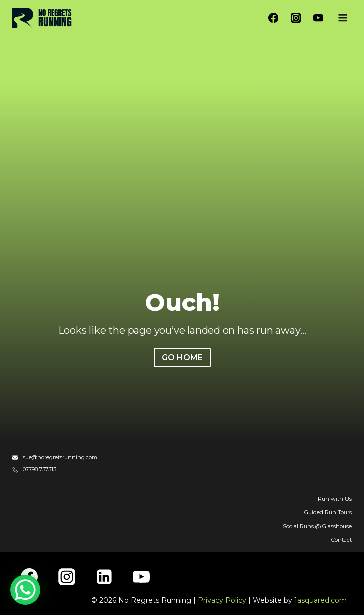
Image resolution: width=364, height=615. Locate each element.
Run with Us (335, 499)
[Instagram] (296, 18)
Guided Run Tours (328, 512)
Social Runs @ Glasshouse (317, 526)
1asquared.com (321, 600)
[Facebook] (274, 18)
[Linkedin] (104, 577)
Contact (342, 540)
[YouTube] (318, 18)
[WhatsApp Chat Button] (25, 590)
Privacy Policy (222, 600)
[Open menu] (343, 17)
